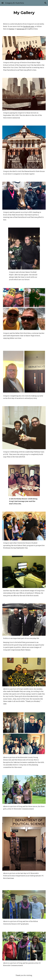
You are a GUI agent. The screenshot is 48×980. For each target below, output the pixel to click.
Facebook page (29, 26)
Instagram (21, 29)
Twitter (12, 29)
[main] (24, 13)
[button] (3, 3)
